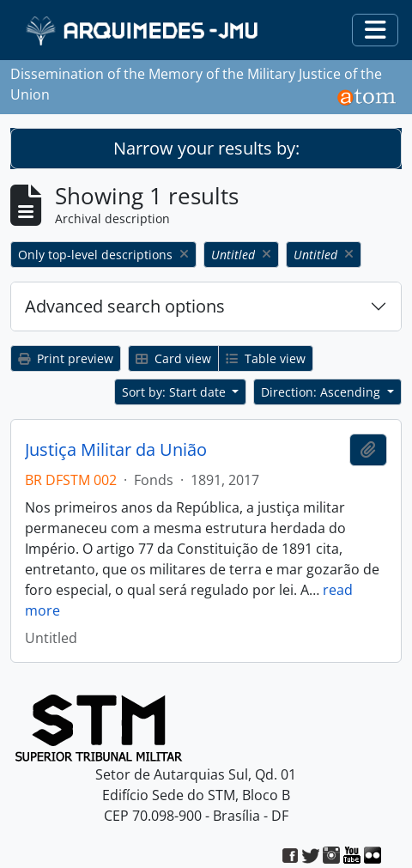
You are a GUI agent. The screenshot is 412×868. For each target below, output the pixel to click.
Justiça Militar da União (116, 450)
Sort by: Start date (176, 392)
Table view (266, 358)
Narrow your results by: (206, 148)
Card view (173, 358)
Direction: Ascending (322, 392)
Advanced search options (125, 306)
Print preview (66, 358)
